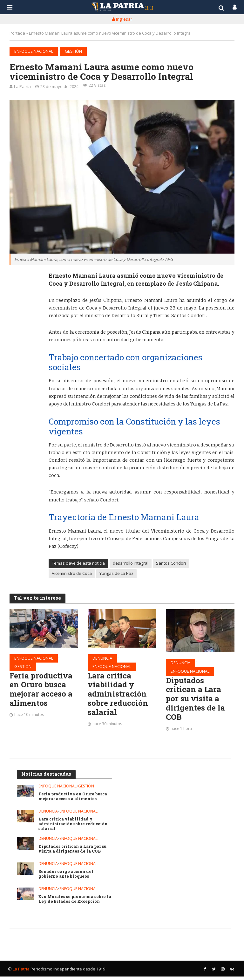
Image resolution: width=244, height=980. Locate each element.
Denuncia (102, 658)
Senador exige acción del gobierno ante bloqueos (67, 878)
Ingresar (122, 19)
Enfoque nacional (34, 51)
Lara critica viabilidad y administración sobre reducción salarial (119, 696)
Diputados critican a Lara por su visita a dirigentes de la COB (197, 700)
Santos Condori (171, 563)
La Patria (22, 86)
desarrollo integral (131, 563)
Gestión (73, 51)
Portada (17, 33)
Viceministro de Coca (72, 573)
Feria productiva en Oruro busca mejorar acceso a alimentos (43, 691)
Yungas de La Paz (116, 573)
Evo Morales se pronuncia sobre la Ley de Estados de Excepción (73, 903)
